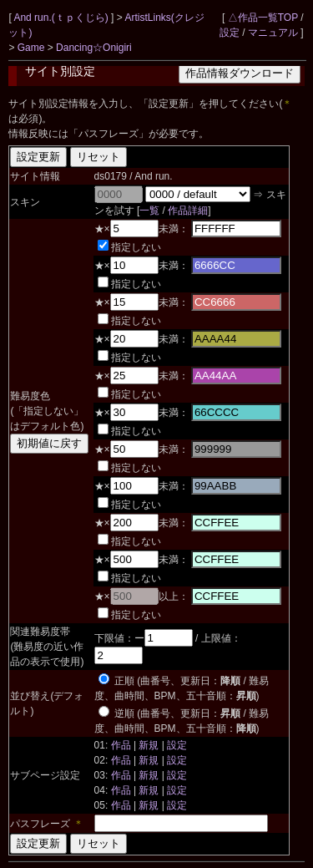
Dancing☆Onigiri (94, 48)
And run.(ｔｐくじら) (62, 18)
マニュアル (273, 33)
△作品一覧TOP (263, 18)
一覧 (149, 211)
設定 (230, 33)
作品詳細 (188, 211)
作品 (121, 745)
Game (33, 48)
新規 (149, 745)
